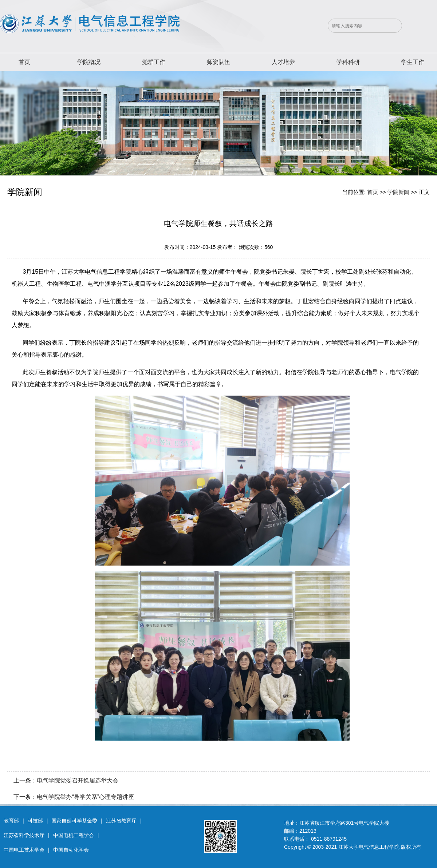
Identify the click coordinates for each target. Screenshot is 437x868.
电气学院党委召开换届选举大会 (78, 780)
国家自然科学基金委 (74, 821)
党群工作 (154, 62)
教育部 (11, 821)
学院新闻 (398, 192)
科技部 (35, 821)
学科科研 (348, 62)
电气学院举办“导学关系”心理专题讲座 (85, 797)
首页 (24, 62)
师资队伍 (219, 62)
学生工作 (413, 62)
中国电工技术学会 (24, 850)
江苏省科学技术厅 (24, 835)
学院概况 (89, 62)
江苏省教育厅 (121, 821)
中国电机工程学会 (74, 835)
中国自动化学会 (71, 850)
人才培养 (283, 62)
